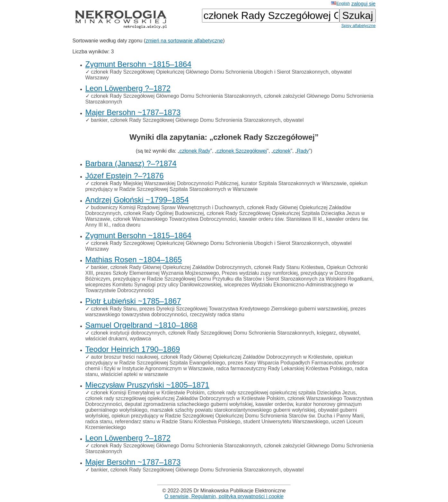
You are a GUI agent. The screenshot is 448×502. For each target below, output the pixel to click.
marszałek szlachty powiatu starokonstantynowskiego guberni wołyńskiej (233, 410)
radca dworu (126, 225)
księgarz (326, 333)
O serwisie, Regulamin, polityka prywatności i (224, 496)
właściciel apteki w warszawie (135, 374)
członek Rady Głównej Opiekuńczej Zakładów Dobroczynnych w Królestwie (246, 357)
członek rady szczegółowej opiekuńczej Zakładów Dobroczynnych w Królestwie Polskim (185, 398)
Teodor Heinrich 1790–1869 (133, 349)
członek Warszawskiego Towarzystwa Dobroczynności (175, 219)
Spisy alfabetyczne (359, 26)
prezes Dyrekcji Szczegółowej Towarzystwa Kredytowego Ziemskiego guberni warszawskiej (243, 309)
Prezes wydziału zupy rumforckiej (260, 273)
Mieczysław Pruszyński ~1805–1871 (147, 385)
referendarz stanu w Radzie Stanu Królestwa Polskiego (178, 421)
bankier (99, 120)
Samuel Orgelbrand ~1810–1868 (141, 325)
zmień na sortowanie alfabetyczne (184, 41)
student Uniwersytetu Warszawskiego (286, 421)
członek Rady (195, 151)
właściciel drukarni (106, 339)
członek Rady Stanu (114, 309)
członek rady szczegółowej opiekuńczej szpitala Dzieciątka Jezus (282, 393)
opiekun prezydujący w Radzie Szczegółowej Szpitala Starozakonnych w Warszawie (227, 186)
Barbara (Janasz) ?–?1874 (131, 163)
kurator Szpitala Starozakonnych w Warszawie (294, 183)
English (340, 3)
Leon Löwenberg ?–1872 (128, 88)
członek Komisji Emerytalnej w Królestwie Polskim (148, 393)
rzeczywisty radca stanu (217, 314)
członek (282, 151)
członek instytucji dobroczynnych (128, 333)
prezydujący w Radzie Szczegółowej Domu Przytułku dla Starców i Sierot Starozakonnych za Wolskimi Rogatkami (243, 279)
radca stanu (99, 421)
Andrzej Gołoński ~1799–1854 (137, 200)
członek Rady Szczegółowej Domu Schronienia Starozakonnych (241, 333)
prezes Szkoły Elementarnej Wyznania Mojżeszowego (157, 273)
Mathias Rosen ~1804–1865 (134, 260)
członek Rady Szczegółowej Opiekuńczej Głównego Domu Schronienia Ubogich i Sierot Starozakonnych (210, 72)
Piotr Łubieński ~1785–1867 (133, 301)
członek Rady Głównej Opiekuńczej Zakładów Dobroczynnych (180, 267)
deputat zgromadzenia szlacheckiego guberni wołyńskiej (189, 404)
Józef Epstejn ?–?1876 (125, 176)
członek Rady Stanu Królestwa (289, 267)
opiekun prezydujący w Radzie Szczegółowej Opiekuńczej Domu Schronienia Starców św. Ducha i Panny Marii (237, 416)
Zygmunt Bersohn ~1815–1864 (138, 64)
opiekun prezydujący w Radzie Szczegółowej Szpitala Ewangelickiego (219, 360)
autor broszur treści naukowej (124, 357)
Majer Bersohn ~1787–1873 (133, 112)
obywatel (293, 120)
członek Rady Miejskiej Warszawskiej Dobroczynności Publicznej (165, 183)
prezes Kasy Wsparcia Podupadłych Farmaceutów (285, 363)
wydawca (140, 339)
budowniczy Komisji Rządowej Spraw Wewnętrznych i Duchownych (167, 207)
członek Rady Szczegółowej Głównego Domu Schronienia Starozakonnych (176, 96)
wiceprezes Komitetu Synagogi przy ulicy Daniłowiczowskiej (153, 285)
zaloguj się (364, 4)
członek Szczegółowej (242, 151)
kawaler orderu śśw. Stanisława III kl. (281, 219)
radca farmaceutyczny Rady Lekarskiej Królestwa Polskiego (284, 368)
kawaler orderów (274, 404)
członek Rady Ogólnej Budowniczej (164, 213)
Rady (303, 151)
